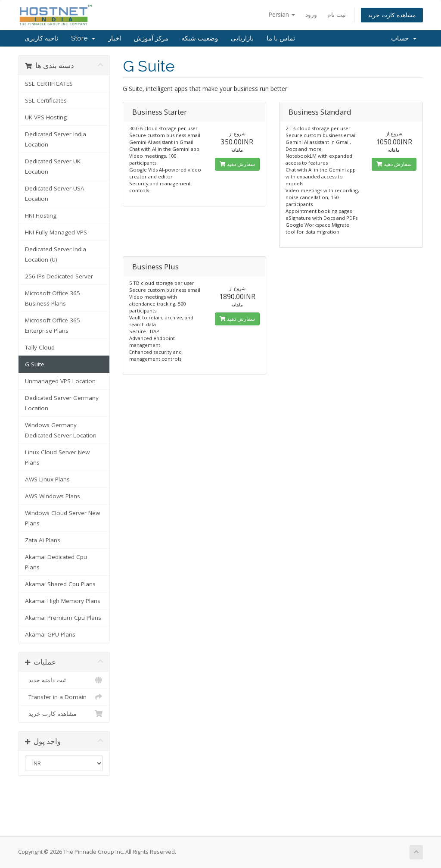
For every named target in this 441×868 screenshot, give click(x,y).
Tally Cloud (40, 347)
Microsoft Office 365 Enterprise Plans (53, 325)
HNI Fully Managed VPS (56, 232)
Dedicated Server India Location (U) (56, 254)
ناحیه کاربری (41, 38)
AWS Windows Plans (53, 496)
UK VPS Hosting (46, 117)
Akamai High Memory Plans (63, 601)
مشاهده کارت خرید (392, 15)
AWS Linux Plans (47, 479)
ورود (311, 14)
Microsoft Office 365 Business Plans (53, 298)
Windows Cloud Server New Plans (62, 518)
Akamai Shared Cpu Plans (60, 584)
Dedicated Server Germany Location (62, 403)
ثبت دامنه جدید (64, 680)
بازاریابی (242, 38)
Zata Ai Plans (43, 540)
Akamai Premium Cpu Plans (63, 618)
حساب (404, 38)
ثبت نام (337, 14)
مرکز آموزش (151, 38)
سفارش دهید (237, 164)
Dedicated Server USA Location (55, 194)
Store (83, 38)
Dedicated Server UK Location (53, 166)
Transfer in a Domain (64, 697)
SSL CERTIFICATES (49, 84)
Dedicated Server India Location (56, 139)
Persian (282, 14)
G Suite (35, 364)
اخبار (115, 38)
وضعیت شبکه (200, 38)
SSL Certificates (46, 100)
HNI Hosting (41, 215)
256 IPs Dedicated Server (59, 276)
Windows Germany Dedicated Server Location (61, 430)
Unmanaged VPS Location (60, 381)
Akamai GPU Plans (50, 634)
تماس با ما (281, 38)
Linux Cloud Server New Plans (57, 457)
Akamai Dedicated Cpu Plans (56, 562)
